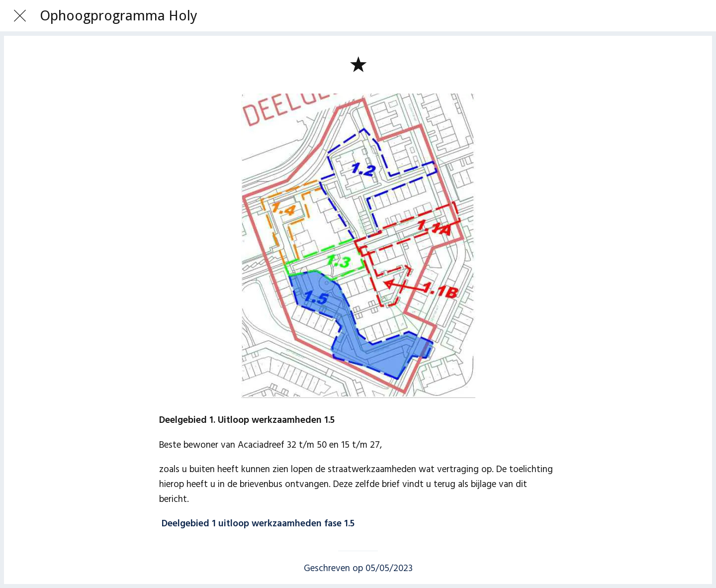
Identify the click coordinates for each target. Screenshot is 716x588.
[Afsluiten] (20, 16)
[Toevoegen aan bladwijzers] (358, 64)
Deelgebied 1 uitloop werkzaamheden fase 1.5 (258, 524)
